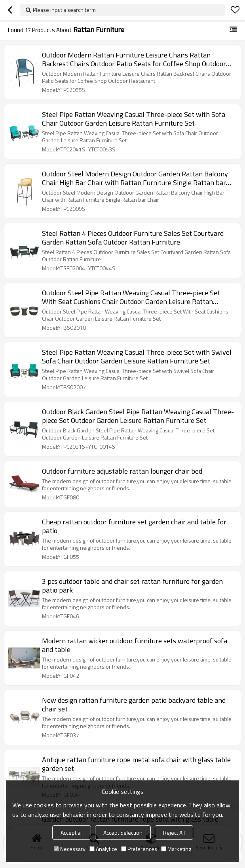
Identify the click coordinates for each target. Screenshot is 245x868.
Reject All (174, 833)
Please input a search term (64, 10)
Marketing (176, 849)
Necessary (70, 849)
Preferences (139, 849)
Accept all (72, 833)
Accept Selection (123, 833)
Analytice (103, 849)
